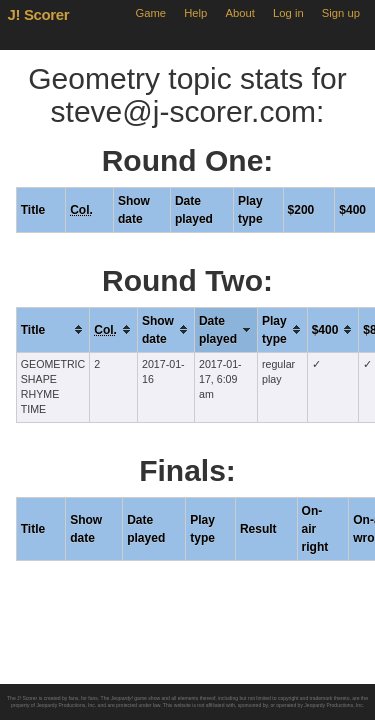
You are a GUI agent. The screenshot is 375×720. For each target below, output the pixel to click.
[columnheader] (53, 329)
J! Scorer (39, 14)
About (240, 13)
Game (150, 13)
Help (195, 13)
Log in (288, 13)
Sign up (341, 13)
